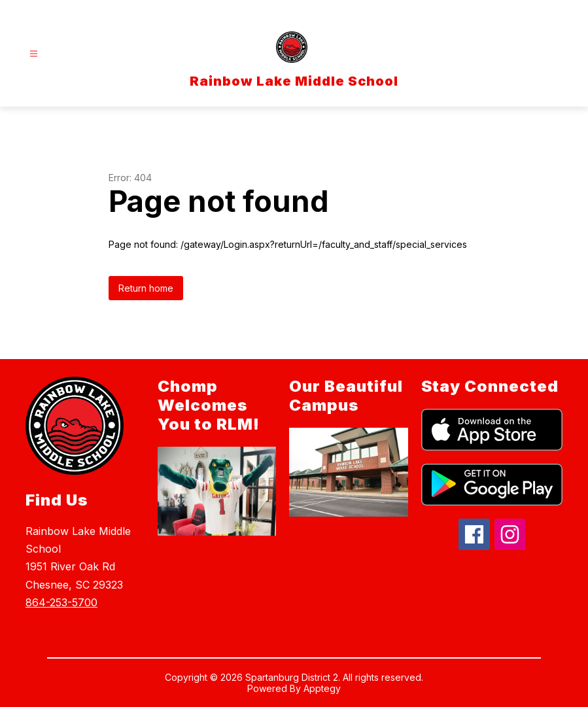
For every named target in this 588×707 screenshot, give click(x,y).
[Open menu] (34, 54)
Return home (146, 288)
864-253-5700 (61, 602)
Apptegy (322, 688)
